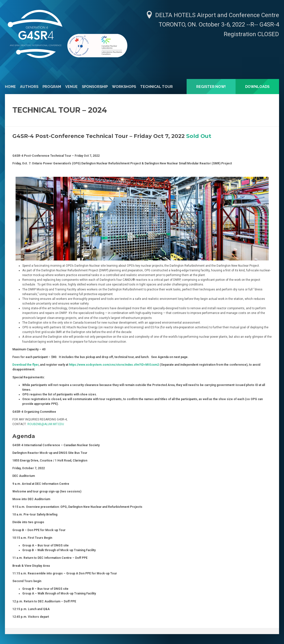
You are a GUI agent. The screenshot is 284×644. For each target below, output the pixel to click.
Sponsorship (95, 87)
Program (52, 87)
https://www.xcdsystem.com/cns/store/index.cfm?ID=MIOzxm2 (114, 365)
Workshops (124, 87)
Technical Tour (156, 87)
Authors (29, 87)
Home (10, 87)
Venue (71, 87)
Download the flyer (25, 365)
